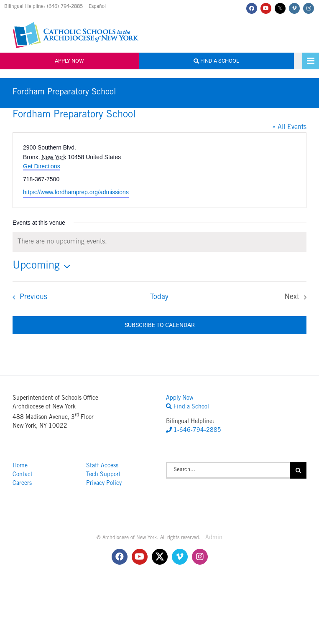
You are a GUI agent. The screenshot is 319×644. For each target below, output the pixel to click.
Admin (214, 538)
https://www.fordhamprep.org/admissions (76, 192)
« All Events (289, 127)
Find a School (216, 61)
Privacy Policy (104, 484)
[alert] (159, 242)
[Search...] (228, 470)
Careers (22, 484)
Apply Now (69, 61)
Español (97, 7)
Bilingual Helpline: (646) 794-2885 (44, 7)
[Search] (298, 470)
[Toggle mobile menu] (311, 61)
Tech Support (103, 475)
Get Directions (42, 166)
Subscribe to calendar (160, 325)
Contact (23, 475)
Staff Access (102, 466)
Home (20, 466)
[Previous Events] (27, 297)
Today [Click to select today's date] (159, 297)
